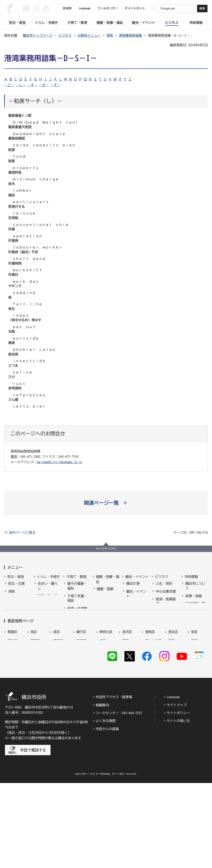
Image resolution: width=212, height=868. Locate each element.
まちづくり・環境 (48, 627)
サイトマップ (177, 790)
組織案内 (102, 790)
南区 (194, 718)
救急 (12, 603)
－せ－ (44, 85)
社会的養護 (76, 665)
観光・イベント (137, 577)
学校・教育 (76, 637)
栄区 (194, 709)
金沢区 (127, 709)
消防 (12, 595)
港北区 (173, 709)
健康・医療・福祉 (108, 579)
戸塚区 (81, 718)
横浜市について (195, 590)
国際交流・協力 (166, 638)
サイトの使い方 (178, 806)
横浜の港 (133, 587)
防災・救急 (16, 577)
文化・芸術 (135, 607)
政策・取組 (194, 600)
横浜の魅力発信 (136, 625)
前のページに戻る (22, 532)
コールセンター (108, 8)
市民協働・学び (48, 614)
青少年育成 (76, 645)
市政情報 (191, 577)
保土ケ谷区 (153, 718)
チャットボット (135, 8)
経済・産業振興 (166, 605)
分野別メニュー (89, 35)
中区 (103, 718)
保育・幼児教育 (77, 614)
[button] (106, 503)
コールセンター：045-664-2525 (119, 798)
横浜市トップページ (38, 35)
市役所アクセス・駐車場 (114, 782)
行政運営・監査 (195, 610)
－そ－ (55, 85)
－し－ (21, 85)
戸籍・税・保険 (48, 602)
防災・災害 (17, 587)
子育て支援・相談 (77, 602)
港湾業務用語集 (130, 35)
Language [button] (85, 8)
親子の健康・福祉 (77, 590)
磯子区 (81, 709)
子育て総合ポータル (77, 675)
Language (173, 782)
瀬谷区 (12, 718)
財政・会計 (194, 632)
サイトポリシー (178, 798)
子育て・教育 (76, 577)
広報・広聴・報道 (195, 642)
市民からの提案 (107, 814)
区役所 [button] (67, 8)
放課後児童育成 (77, 627)
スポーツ (133, 615)
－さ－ (9, 85)
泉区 (57, 709)
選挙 (189, 652)
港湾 (110, 35)
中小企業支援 (166, 595)
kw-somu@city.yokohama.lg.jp (59, 462)
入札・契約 (164, 587)
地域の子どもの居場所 (77, 655)
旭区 (34, 709)
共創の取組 (164, 628)
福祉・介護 (105, 600)
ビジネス (65, 35)
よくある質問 (106, 806)
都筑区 (35, 718)
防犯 (12, 610)
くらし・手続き (49, 577)
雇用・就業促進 (166, 618)
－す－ (32, 85)
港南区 (150, 709)
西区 (125, 718)
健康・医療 (105, 593)
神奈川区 (106, 709)
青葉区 (12, 709)
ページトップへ (106, 549)
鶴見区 (58, 718)
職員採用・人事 (195, 622)
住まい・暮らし (48, 590)
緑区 (171, 718)
